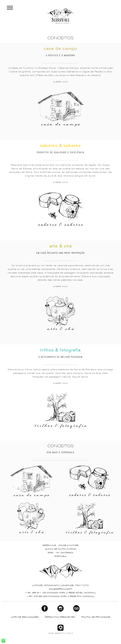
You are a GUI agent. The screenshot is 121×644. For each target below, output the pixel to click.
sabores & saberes (60, 146)
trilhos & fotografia (60, 350)
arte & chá (61, 246)
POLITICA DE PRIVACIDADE (96, 617)
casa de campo (60, 49)
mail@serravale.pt (60, 589)
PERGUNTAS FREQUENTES (60, 617)
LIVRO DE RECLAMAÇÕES (25, 617)
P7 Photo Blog (80, 640)
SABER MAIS (60, 82)
